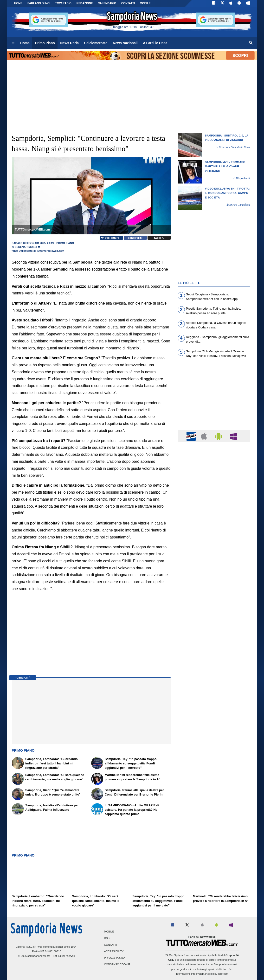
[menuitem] (13, 43)
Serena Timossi (26, 247)
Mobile (109, 932)
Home (18, 3)
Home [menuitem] (25, 43)
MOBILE (145, 3)
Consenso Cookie (117, 965)
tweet (159, 238)
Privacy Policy (115, 958)
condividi (135, 238)
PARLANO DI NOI (39, 3)
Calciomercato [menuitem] (96, 43)
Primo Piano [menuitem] (45, 43)
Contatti (111, 945)
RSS (107, 938)
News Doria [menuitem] (69, 43)
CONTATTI (128, 3)
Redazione (85, 3)
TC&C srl (31, 947)
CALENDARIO (107, 3)
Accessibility (114, 951)
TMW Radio (63, 3)
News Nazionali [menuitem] (125, 43)
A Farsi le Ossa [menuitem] (155, 43)
